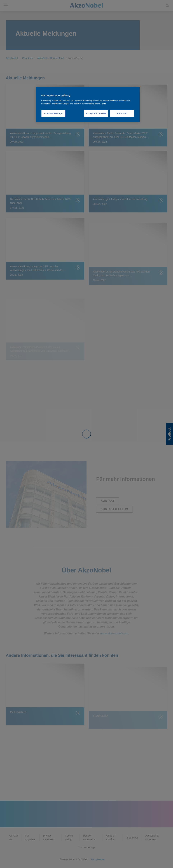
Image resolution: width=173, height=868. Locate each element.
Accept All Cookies (96, 113)
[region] (88, 105)
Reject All (122, 113)
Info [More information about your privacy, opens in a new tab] (104, 104)
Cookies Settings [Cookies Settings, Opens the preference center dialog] (53, 113)
